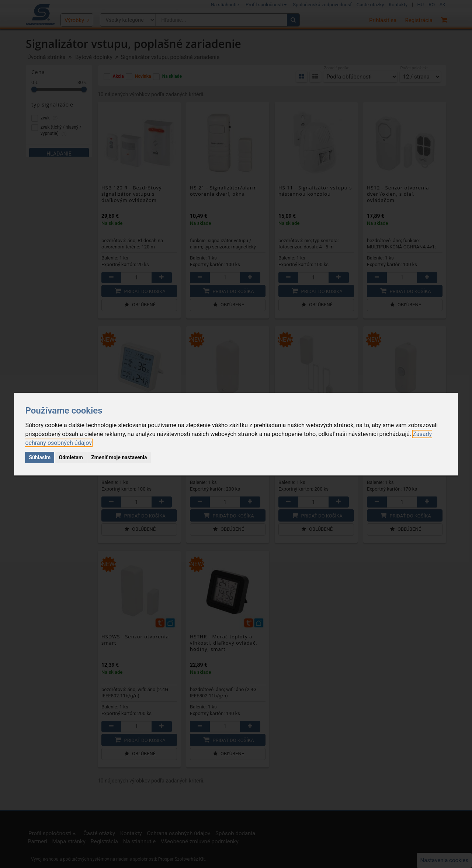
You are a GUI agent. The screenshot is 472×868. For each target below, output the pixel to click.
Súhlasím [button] (40, 457)
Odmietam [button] (71, 457)
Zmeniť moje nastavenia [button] (119, 457)
